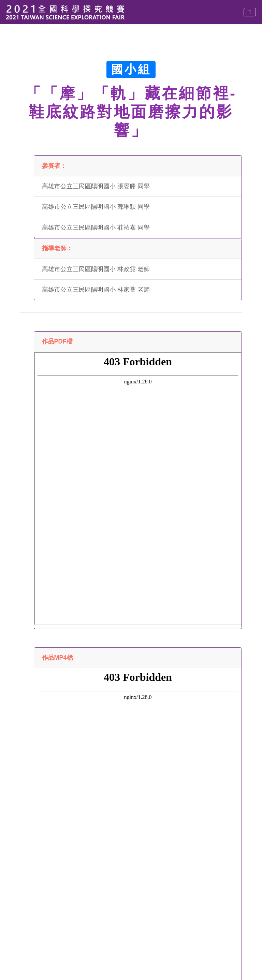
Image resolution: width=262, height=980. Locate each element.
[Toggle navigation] (250, 12)
